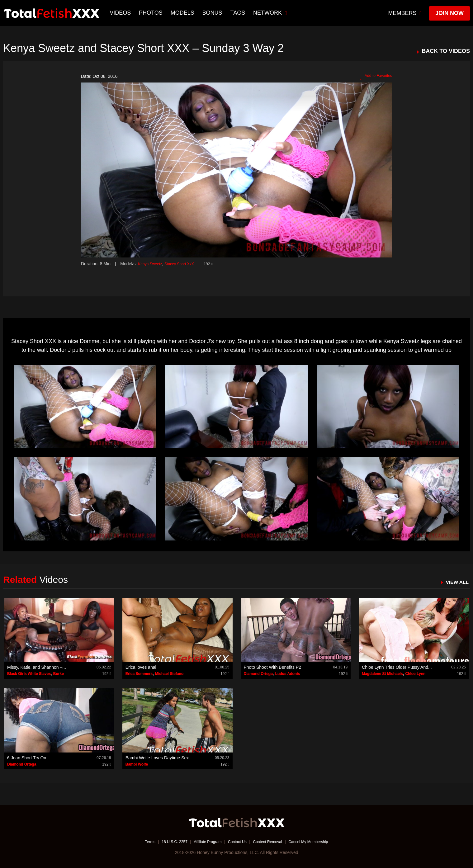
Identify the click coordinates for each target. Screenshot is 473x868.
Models (183, 13)
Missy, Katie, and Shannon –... (37, 667)
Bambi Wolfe (137, 764)
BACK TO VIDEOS (446, 51)
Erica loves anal (141, 667)
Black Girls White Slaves (29, 674)
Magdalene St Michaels (382, 674)
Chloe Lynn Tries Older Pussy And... (397, 667)
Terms (138, 842)
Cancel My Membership (318, 842)
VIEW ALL (455, 582)
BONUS (213, 13)
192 (217, 264)
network (271, 13)
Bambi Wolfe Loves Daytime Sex (157, 758)
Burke (59, 674)
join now (449, 13)
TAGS (239, 13)
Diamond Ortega (258, 674)
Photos (152, 13)
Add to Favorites (374, 77)
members (405, 13)
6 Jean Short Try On (27, 758)
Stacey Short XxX (185, 264)
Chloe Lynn (415, 674)
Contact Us (237, 842)
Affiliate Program (203, 842)
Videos (121, 13)
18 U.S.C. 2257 (166, 842)
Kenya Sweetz (152, 264)
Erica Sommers (139, 674)
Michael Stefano (169, 674)
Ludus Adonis (288, 674)
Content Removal (271, 842)
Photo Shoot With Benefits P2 (272, 667)
